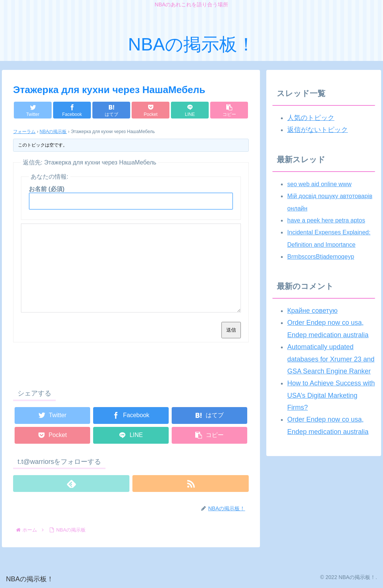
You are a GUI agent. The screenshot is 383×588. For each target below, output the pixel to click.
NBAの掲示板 (53, 132)
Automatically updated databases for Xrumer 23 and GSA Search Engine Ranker (331, 359)
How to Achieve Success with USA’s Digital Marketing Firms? (331, 395)
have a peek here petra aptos (326, 220)
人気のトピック (311, 118)
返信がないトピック (318, 130)
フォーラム (24, 132)
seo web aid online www (319, 184)
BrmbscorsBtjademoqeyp (321, 257)
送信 (231, 330)
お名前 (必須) (47, 189)
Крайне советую (312, 311)
